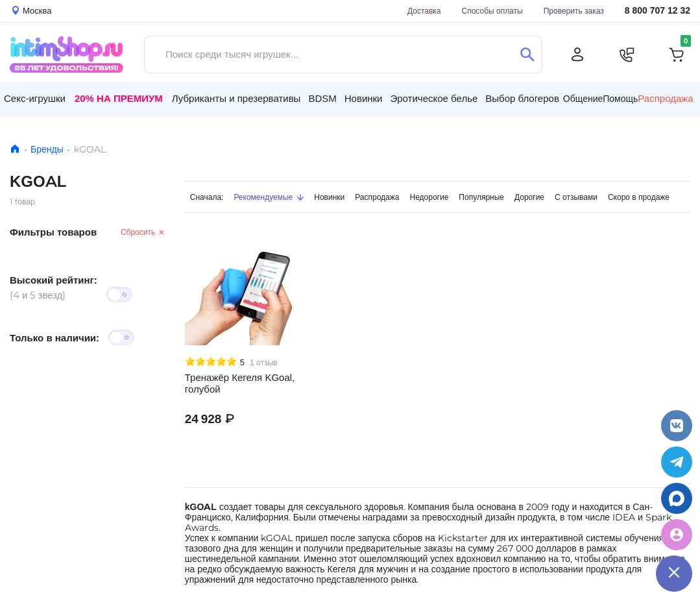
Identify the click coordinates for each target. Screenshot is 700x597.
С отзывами (576, 197)
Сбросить (143, 232)
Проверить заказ (574, 11)
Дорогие (529, 197)
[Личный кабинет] (577, 55)
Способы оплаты (492, 11)
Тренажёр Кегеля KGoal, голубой (240, 384)
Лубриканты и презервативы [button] (236, 98)
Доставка (424, 11)
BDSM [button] (322, 98)
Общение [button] (583, 99)
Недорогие (429, 197)
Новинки (329, 197)
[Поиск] (527, 55)
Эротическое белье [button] (434, 98)
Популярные (481, 197)
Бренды (47, 149)
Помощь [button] (620, 99)
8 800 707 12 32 (658, 11)
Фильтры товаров (53, 232)
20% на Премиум (119, 98)
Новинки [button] (364, 98)
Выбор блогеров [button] (522, 98)
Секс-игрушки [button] (35, 98)
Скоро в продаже (639, 197)
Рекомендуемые (269, 197)
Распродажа (377, 197)
